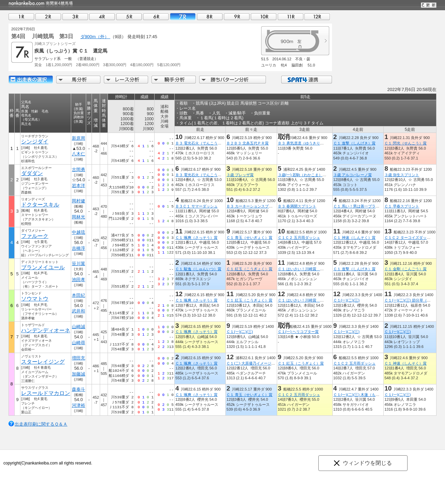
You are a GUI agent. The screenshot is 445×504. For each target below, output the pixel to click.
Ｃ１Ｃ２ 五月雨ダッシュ (299, 238)
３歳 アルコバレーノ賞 (353, 175)
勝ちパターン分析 (233, 80)
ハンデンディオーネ (46, 330)
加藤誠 (78, 374)
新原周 (78, 138)
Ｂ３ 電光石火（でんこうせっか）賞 (206, 143)
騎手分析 (174, 80)
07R (183, 17)
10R (264, 17)
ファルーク (35, 236)
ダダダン (32, 173)
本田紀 (78, 295)
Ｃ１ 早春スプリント (402, 206)
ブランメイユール (43, 267)
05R (129, 17)
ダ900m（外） (95, 37)
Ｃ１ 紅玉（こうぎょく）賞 (249, 269)
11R (290, 17)
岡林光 (78, 217)
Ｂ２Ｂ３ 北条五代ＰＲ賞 (248, 143)
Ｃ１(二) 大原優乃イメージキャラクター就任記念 (268, 363)
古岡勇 (78, 170)
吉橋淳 (78, 248)
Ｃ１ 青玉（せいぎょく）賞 (249, 238)
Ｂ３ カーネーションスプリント (253, 206)
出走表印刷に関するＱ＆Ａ (41, 424)
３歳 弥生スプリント (402, 175)
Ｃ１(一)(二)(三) (346, 300)
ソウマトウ (35, 299)
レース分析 (126, 80)
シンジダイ (35, 142)
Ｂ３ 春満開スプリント (297, 206)
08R (210, 17)
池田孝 (78, 280)
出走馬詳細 (31, 80)
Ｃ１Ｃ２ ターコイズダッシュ (409, 238)
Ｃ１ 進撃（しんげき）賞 (354, 143)
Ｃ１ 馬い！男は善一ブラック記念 (362, 206)
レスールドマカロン (46, 393)
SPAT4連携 (306, 80)
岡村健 (78, 201)
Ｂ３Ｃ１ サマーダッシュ (196, 206)
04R (102, 17)
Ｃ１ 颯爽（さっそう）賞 (196, 238)
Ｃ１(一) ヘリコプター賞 (298, 332)
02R (48, 17)
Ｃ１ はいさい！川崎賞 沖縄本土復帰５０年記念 (320, 269)
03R (75, 17)
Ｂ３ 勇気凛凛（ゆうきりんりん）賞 (308, 143)
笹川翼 (78, 264)
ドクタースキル (40, 205)
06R (156, 17)
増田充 (78, 358)
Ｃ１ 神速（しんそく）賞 (354, 238)
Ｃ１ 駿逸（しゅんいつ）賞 (198, 269)
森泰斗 (78, 389)
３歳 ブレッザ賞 (240, 175)
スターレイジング (43, 362)
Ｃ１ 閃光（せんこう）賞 (406, 143)
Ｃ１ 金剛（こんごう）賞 (406, 269)
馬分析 (78, 80)
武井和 (78, 311)
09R (237, 17)
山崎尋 (78, 343)
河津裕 (78, 405)
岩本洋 (78, 186)
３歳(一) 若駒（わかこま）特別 (304, 175)
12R (317, 17)
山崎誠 (78, 327)
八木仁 (78, 154)
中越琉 (78, 232)
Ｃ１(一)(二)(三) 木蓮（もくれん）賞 (364, 395)
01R (21, 17)
